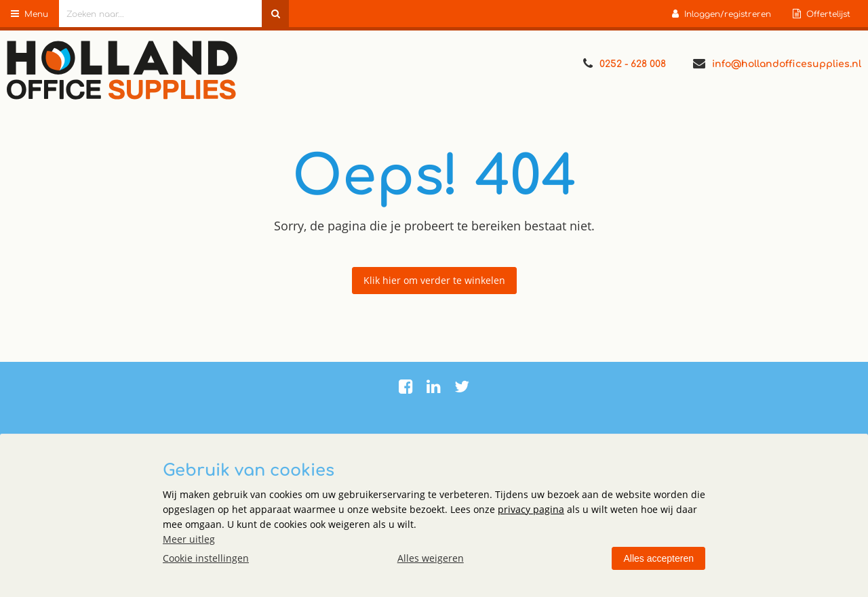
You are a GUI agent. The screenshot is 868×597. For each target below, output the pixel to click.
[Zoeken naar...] (275, 14)
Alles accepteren (658, 558)
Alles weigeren (431, 558)
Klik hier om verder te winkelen (434, 280)
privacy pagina (531, 509)
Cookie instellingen (206, 558)
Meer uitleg (189, 539)
